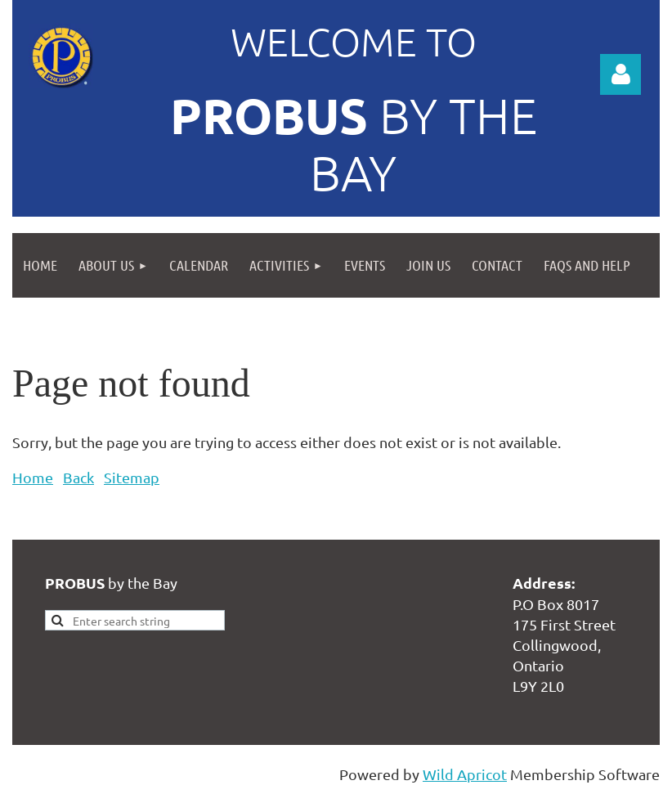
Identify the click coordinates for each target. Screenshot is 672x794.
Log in (620, 74)
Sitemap (132, 477)
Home (33, 477)
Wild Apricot (465, 774)
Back (78, 477)
